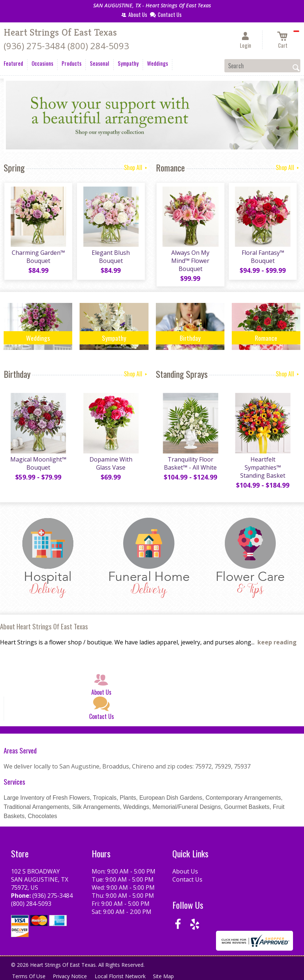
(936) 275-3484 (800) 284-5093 (66, 46)
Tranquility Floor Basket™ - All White (190, 465)
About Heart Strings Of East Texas (44, 628)
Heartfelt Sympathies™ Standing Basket (262, 469)
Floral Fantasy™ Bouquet (262, 258)
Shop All (136, 167)
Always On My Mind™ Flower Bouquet (190, 262)
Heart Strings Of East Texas (60, 32)
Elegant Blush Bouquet (110, 258)
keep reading (277, 644)
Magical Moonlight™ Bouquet (38, 465)
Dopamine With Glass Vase (110, 465)
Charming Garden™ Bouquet (38, 258)
